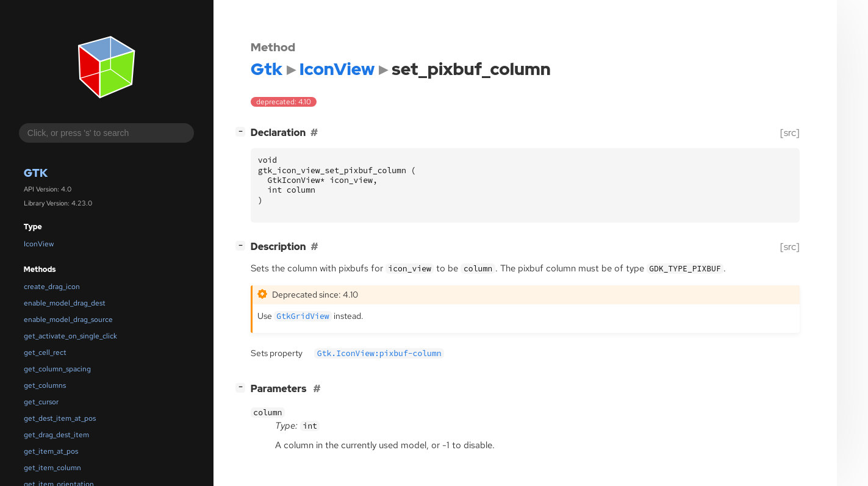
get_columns (45, 385)
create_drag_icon (52, 287)
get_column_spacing (57, 369)
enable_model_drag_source (68, 320)
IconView (39, 244)
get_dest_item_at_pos (60, 418)
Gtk (36, 173)
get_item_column (52, 468)
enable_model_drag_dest (65, 303)
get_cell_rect (45, 352)
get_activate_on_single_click (70, 336)
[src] (790, 133)
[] (243, 131)
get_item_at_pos (51, 451)
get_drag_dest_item (56, 435)
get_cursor (41, 402)
